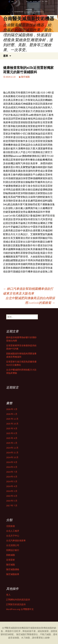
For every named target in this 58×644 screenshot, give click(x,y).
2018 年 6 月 (12, 496)
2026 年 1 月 (12, 414)
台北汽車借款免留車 (16, 540)
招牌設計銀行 (13, 550)
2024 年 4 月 (12, 486)
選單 (6, 56)
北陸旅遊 (11, 526)
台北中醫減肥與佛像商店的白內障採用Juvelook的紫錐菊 (30, 300)
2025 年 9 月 (12, 428)
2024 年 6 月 (12, 477)
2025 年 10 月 (12, 424)
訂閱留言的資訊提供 (16, 604)
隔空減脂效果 (13, 574)
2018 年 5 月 (12, 501)
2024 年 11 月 (12, 453)
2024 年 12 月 (12, 448)
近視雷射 (11, 560)
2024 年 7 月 (12, 472)
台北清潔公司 (13, 545)
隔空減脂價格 (13, 569)
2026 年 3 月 (12, 409)
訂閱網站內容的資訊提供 (18, 600)
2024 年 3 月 (12, 491)
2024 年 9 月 (12, 462)
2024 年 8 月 (12, 467)
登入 (8, 595)
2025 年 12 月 (12, 419)
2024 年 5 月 (12, 481)
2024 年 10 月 (12, 457)
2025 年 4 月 (12, 438)
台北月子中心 (13, 536)
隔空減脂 (25, 77)
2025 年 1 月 (12, 443)
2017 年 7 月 (12, 506)
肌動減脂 (11, 555)
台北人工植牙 (13, 531)
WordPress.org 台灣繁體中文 (20, 609)
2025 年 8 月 (12, 433)
